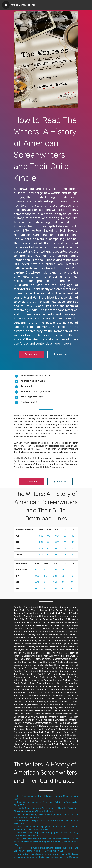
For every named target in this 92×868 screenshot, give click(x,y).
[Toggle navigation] (88, 4)
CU (49, 536)
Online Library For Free (23, 5)
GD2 (41, 536)
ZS (65, 536)
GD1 (57, 536)
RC (73, 536)
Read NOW (31, 354)
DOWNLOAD (60, 354)
